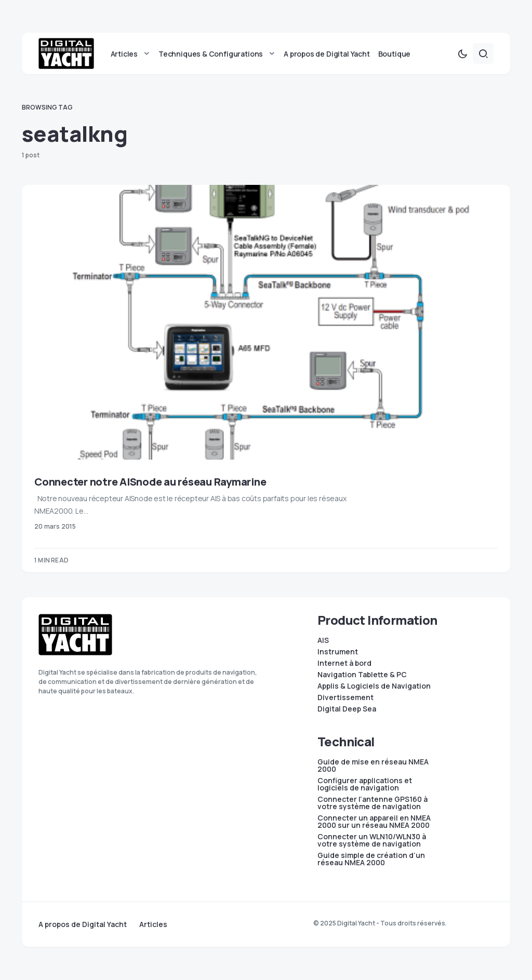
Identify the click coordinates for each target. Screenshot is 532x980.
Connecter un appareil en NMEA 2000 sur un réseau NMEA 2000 (374, 822)
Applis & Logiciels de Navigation (374, 686)
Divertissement (345, 697)
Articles (153, 924)
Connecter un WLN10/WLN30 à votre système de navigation (372, 840)
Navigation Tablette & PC (362, 675)
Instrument (338, 652)
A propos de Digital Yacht (83, 924)
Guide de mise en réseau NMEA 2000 (373, 766)
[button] (462, 54)
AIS (323, 640)
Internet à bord (344, 663)
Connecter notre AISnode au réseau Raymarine (150, 482)
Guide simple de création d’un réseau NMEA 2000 (371, 859)
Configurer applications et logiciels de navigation (365, 784)
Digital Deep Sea (347, 709)
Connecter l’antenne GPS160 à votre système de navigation (373, 803)
